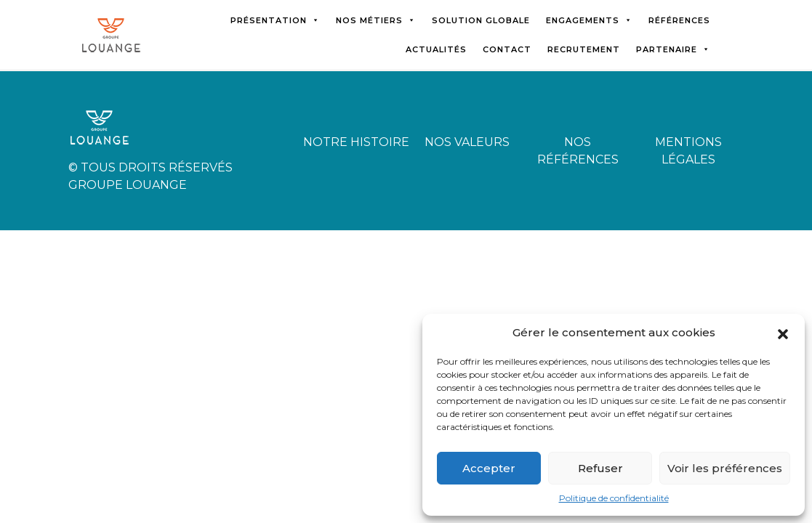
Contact (507, 49)
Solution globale (481, 20)
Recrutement (584, 49)
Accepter (489, 468)
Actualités (436, 49)
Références (679, 20)
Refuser (600, 468)
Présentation (275, 20)
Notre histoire (356, 142)
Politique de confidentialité (614, 498)
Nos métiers (376, 20)
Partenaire (673, 49)
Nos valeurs (467, 142)
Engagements (589, 20)
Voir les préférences (725, 468)
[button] (783, 333)
